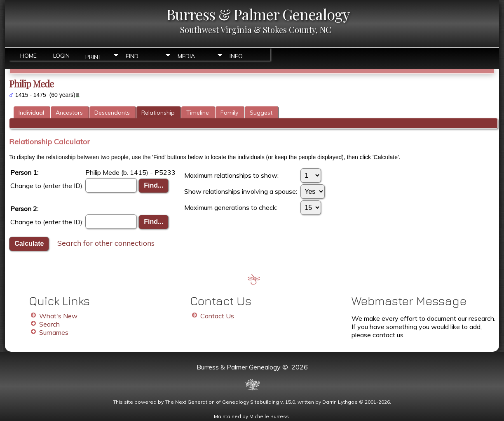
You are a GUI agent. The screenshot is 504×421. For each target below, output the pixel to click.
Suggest (261, 113)
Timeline (198, 113)
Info (236, 56)
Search (49, 324)
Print (94, 56)
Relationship (158, 113)
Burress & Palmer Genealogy (258, 14)
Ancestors (69, 113)
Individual (31, 113)
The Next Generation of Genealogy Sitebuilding (222, 402)
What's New (58, 316)
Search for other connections (106, 243)
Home (28, 56)
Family (229, 113)
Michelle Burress (269, 416)
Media (186, 56)
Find (132, 56)
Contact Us (217, 316)
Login (61, 56)
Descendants (112, 113)
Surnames (54, 332)
